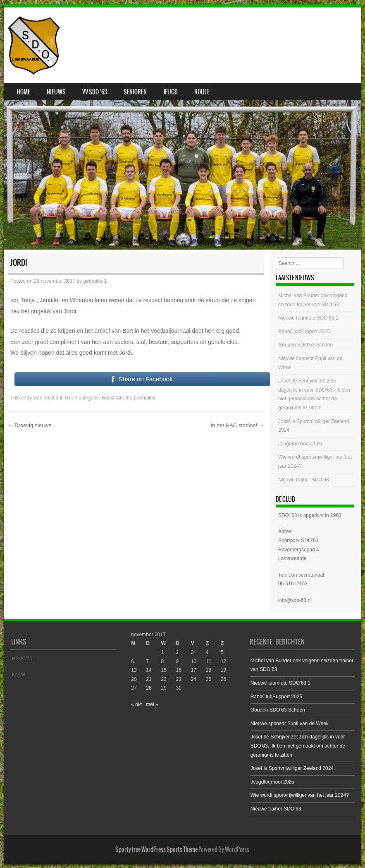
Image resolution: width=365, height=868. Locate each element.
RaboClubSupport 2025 (304, 332)
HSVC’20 (22, 659)
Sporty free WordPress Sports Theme (156, 849)
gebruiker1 (95, 281)
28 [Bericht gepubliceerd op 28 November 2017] (149, 688)
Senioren (135, 92)
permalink (144, 398)
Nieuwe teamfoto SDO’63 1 (308, 318)
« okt (136, 704)
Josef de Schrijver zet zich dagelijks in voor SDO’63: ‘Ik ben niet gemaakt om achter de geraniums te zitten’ (298, 746)
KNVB (19, 675)
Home (24, 92)
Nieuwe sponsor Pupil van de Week (290, 724)
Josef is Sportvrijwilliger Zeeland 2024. (293, 768)
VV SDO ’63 (95, 92)
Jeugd (171, 92)
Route (202, 92)
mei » (152, 704)
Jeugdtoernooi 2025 (300, 444)
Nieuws (56, 92)
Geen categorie (82, 398)
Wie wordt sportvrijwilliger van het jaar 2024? (300, 795)
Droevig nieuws (30, 425)
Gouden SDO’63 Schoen (305, 345)
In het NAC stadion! (237, 425)
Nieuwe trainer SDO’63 (304, 480)
